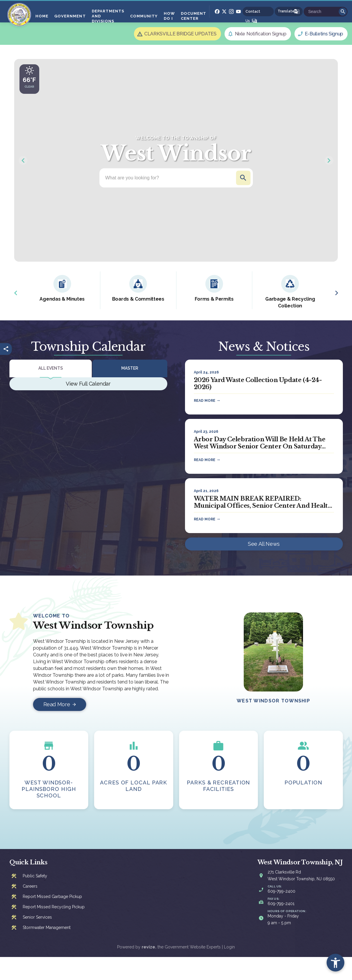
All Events (51, 368)
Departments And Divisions (108, 16)
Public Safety (35, 876)
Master (130, 368)
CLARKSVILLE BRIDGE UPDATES (180, 34)
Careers (30, 886)
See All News (264, 544)
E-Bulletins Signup (324, 34)
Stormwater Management (47, 927)
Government (70, 16)
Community (144, 16)
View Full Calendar (88, 384)
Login (229, 947)
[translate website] (289, 12)
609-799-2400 (281, 891)
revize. (149, 947)
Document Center (194, 16)
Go (343, 12)
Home (42, 16)
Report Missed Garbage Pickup (52, 897)
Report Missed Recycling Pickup (54, 907)
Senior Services (37, 917)
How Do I (169, 16)
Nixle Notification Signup (261, 34)
